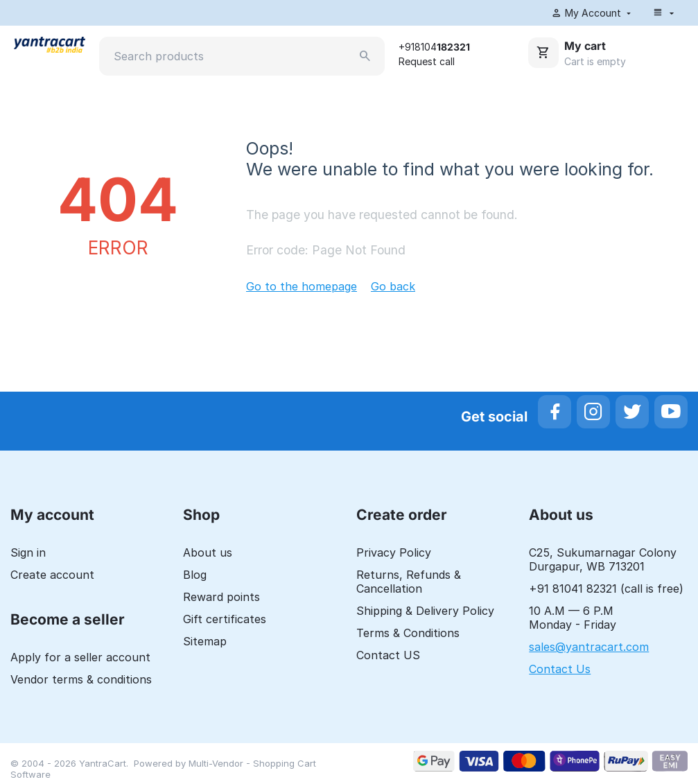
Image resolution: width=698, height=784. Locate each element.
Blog (195, 575)
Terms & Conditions (408, 633)
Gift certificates (225, 619)
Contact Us (560, 669)
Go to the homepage (302, 286)
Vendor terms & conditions (81, 679)
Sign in (28, 552)
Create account (52, 575)
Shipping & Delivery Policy (425, 611)
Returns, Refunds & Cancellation (409, 582)
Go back (393, 286)
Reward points (221, 597)
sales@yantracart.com (589, 647)
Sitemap (205, 641)
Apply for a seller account (80, 657)
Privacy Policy (394, 552)
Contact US (388, 655)
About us (208, 552)
